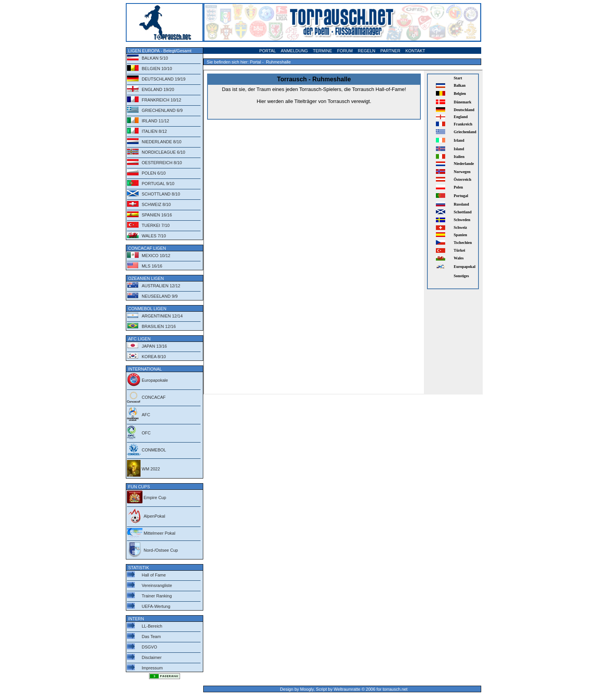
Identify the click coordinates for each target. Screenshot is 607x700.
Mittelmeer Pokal (159, 533)
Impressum (152, 668)
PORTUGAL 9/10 (158, 184)
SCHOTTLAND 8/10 (161, 194)
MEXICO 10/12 (156, 256)
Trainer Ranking (157, 596)
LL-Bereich (152, 626)
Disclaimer (152, 657)
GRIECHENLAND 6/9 (162, 110)
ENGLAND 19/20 (158, 89)
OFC (146, 433)
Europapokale (155, 380)
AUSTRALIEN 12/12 (161, 286)
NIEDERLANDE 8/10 (162, 142)
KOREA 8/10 (154, 357)
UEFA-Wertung (156, 606)
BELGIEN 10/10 (157, 69)
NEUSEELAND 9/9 (160, 296)
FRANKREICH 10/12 (161, 100)
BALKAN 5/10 (155, 58)
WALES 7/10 (154, 236)
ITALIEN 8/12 (154, 131)
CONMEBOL (154, 450)
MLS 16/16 (152, 266)
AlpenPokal (154, 516)
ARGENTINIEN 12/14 (162, 316)
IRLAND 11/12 (155, 121)
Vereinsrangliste (157, 585)
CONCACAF (154, 397)
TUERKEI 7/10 (156, 225)
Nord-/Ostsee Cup (161, 550)
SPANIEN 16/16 (157, 215)
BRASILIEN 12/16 (159, 326)
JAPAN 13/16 (154, 346)
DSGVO (149, 647)
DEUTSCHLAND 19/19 (164, 79)
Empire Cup (155, 498)
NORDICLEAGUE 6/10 (163, 152)
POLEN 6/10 (154, 173)
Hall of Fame (154, 575)
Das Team (151, 637)
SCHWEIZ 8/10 (156, 204)
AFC (146, 415)
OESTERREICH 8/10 (162, 163)
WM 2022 (151, 469)
